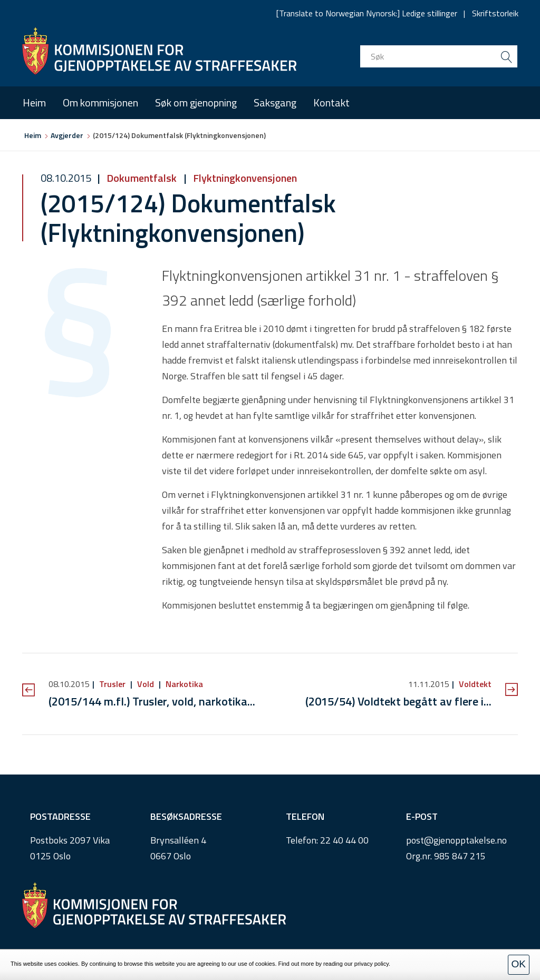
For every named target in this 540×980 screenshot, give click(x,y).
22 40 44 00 (344, 840)
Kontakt (331, 102)
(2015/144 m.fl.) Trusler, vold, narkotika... (152, 701)
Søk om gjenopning (196, 102)
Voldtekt (474, 684)
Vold (146, 684)
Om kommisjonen (100, 102)
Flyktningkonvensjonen (244, 178)
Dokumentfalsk (142, 178)
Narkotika (183, 684)
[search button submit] (506, 56)
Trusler (112, 684)
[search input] (439, 56)
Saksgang (275, 102)
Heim (34, 102)
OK (519, 964)
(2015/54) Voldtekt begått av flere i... (398, 701)
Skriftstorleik (495, 13)
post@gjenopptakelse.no (456, 840)
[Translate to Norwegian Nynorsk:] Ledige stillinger (367, 13)
